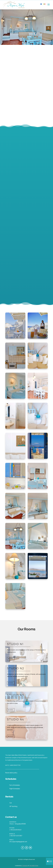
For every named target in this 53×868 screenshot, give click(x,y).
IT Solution (25, 866)
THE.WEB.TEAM (34, 866)
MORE (11, 659)
